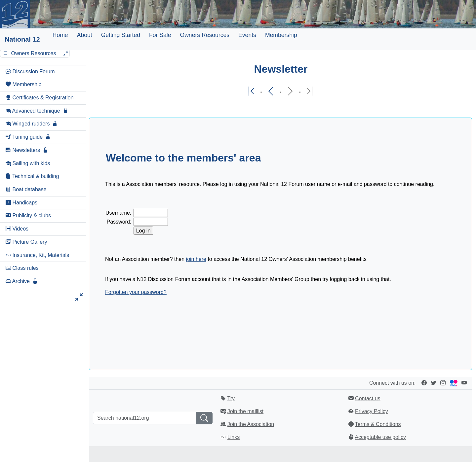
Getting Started (121, 35)
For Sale (160, 35)
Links (234, 437)
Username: (118, 213)
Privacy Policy (372, 411)
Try (231, 398)
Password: (119, 222)
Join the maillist (245, 411)
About (85, 35)
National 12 (22, 39)
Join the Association (251, 424)
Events (247, 35)
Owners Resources (205, 35)
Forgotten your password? (136, 292)
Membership (281, 35)
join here (196, 259)
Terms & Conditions (378, 424)
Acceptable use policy (380, 437)
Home (60, 35)
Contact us (368, 398)
